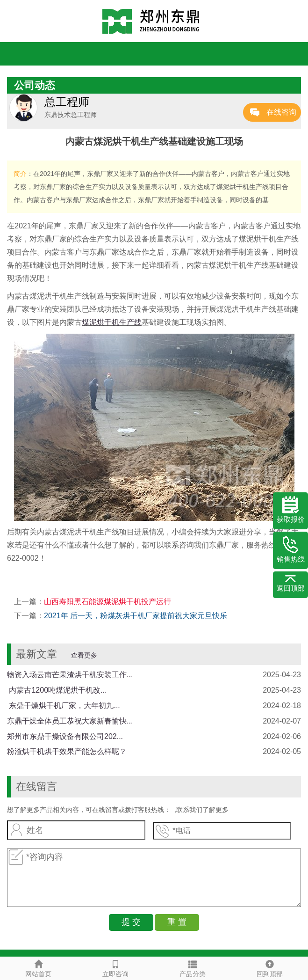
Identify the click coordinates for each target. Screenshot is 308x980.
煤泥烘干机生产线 (112, 322)
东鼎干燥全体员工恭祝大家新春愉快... (70, 721)
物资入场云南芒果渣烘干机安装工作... (70, 675)
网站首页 (39, 967)
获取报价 (291, 510)
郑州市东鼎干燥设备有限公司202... (65, 736)
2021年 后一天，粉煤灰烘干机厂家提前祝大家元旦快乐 (136, 616)
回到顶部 (269, 967)
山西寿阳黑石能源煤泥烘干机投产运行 (107, 602)
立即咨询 (116, 967)
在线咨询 (281, 112)
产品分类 (193, 967)
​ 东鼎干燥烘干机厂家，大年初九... (64, 706)
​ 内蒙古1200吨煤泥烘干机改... (57, 690)
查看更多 (84, 655)
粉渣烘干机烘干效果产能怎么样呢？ (67, 751)
